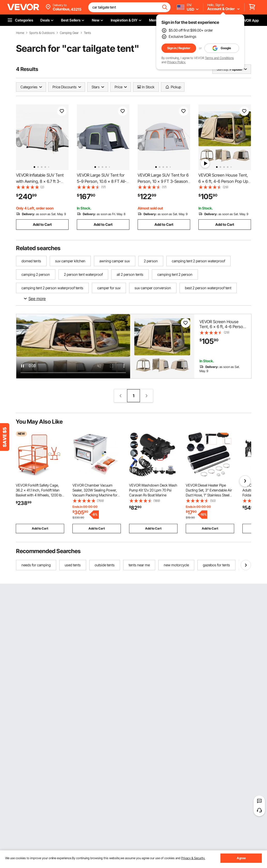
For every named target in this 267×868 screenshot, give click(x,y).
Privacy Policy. (176, 62)
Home (20, 33)
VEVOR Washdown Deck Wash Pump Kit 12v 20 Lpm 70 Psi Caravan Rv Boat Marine (153, 490)
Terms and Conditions (219, 58)
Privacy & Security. (193, 858)
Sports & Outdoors (42, 33)
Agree (241, 858)
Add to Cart (42, 224)
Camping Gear (69, 33)
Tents (87, 33)
